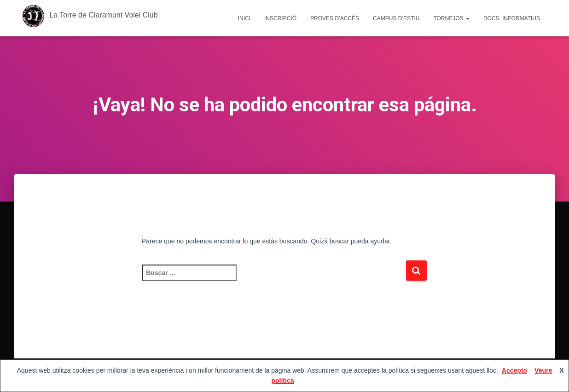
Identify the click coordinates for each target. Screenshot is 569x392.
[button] (467, 18)
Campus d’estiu (396, 18)
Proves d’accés (335, 18)
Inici (244, 18)
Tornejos (451, 18)
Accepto (514, 370)
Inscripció (280, 18)
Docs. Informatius (512, 18)
